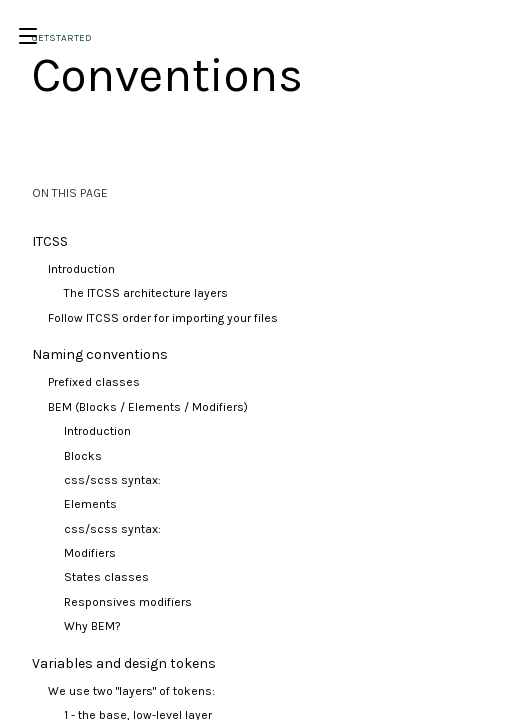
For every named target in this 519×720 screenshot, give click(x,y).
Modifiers (90, 553)
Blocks (83, 456)
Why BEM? (92, 626)
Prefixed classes (94, 382)
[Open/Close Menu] (28, 36)
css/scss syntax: (112, 480)
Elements (90, 504)
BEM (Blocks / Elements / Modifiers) (148, 407)
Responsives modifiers (128, 602)
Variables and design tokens (124, 663)
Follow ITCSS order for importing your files (163, 318)
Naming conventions (100, 354)
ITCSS (50, 241)
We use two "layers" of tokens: (131, 691)
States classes (106, 577)
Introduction (81, 269)
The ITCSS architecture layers (146, 293)
